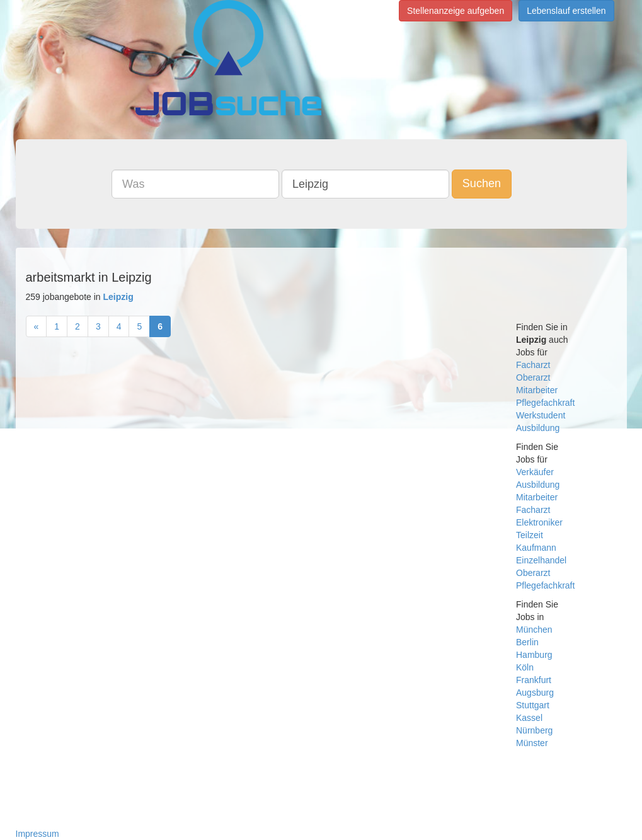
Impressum (37, 834)
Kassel (529, 718)
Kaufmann (536, 548)
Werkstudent (541, 415)
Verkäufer (535, 472)
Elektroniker (539, 522)
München (534, 630)
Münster (532, 743)
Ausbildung (538, 428)
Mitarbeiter (537, 390)
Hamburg (534, 655)
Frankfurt (534, 680)
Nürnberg (534, 730)
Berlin (527, 642)
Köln (525, 667)
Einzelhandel (541, 560)
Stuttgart (533, 705)
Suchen (482, 183)
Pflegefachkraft (545, 403)
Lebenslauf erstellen (566, 11)
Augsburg (535, 693)
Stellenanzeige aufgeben (456, 11)
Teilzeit (530, 535)
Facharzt (533, 365)
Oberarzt (533, 377)
